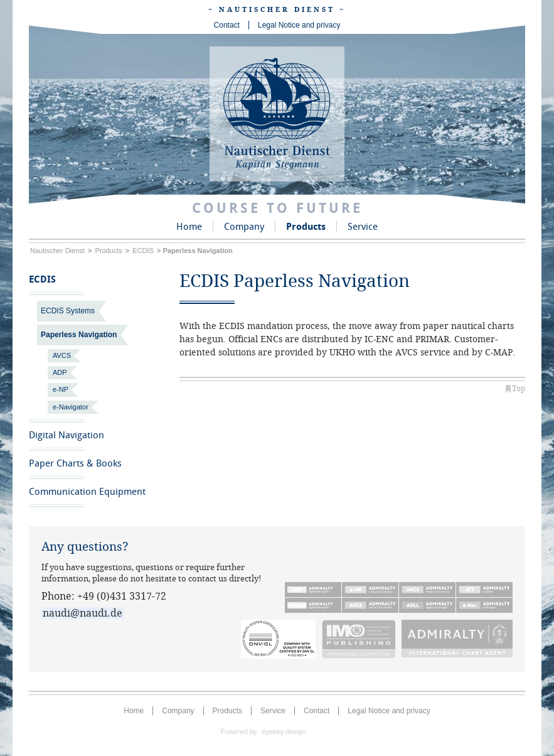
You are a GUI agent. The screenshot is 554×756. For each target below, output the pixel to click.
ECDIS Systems (68, 311)
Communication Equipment (87, 492)
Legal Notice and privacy (299, 25)
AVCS (62, 355)
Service (363, 227)
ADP (60, 372)
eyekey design (284, 732)
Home (189, 227)
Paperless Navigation (79, 335)
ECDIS (143, 251)
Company (244, 227)
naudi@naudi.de (83, 613)
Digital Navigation (67, 435)
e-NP (61, 389)
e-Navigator (71, 407)
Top (519, 389)
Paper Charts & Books (75, 463)
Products (306, 227)
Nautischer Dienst (57, 251)
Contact (227, 25)
